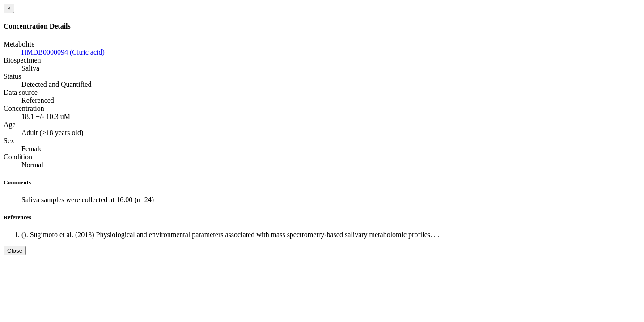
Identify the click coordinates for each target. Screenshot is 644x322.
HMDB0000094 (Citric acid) (63, 52)
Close (15, 251)
